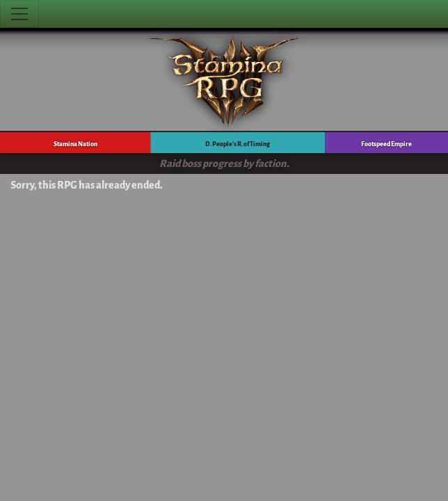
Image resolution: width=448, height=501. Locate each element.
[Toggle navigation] (19, 14)
